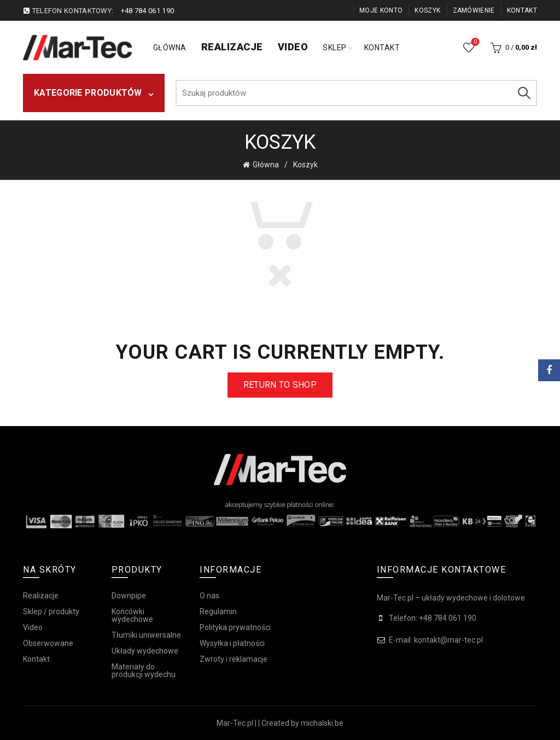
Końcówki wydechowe (132, 615)
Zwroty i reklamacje (234, 659)
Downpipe (129, 595)
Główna (170, 48)
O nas (209, 595)
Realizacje (232, 47)
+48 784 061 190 (148, 11)
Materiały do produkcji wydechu (144, 670)
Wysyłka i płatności (232, 643)
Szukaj (523, 93)
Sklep (335, 48)
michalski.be (322, 722)
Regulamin (218, 611)
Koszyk (427, 10)
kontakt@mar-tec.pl (448, 640)
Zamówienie (474, 10)
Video (293, 47)
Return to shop (280, 385)
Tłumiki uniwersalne (146, 634)
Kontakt (522, 10)
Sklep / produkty (51, 611)
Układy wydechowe (145, 650)
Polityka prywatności (235, 627)
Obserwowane (474, 43)
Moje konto (381, 10)
